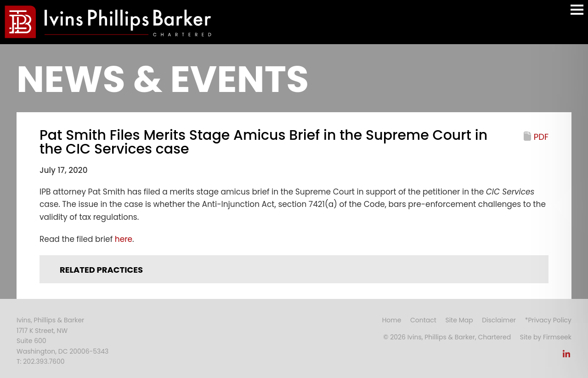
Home (392, 320)
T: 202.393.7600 (41, 361)
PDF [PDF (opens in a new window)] (541, 137)
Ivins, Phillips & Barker (50, 320)
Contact (423, 320)
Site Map (459, 320)
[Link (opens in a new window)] (566, 356)
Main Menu (577, 14)
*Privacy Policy (548, 320)
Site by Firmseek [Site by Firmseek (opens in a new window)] (546, 337)
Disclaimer (499, 320)
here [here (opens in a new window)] (124, 239)
